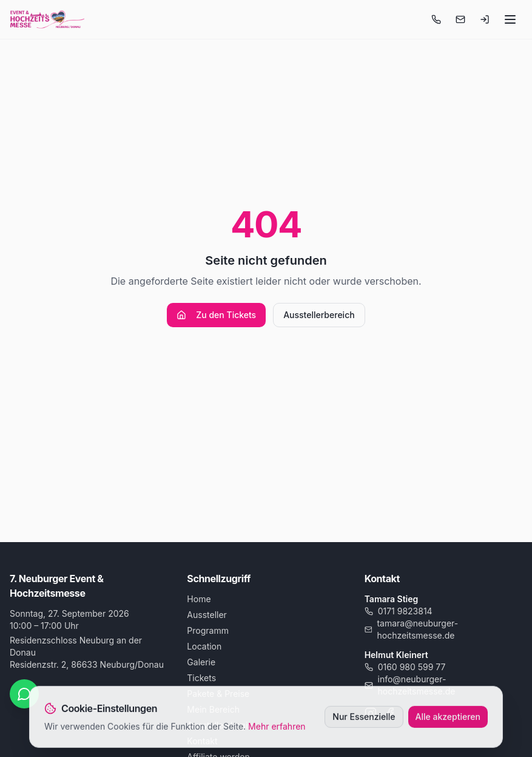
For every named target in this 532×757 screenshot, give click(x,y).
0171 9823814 (399, 611)
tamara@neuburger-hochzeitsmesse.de (412, 629)
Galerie (201, 662)
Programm (208, 630)
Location (204, 646)
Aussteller (207, 615)
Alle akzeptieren (448, 718)
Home (199, 599)
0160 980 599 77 (405, 667)
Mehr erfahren (277, 728)
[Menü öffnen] (510, 19)
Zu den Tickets (216, 315)
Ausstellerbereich (319, 315)
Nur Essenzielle (364, 718)
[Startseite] (47, 19)
